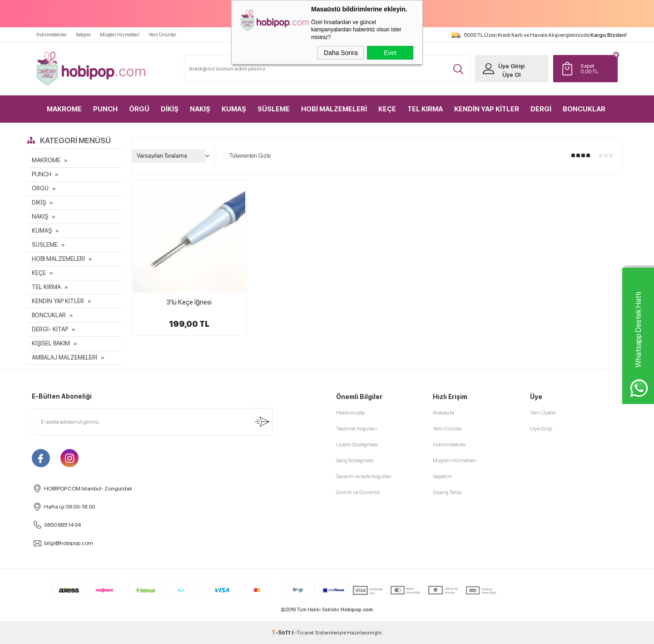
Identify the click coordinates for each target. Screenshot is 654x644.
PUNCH (105, 109)
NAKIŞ (200, 109)
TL (597, 69)
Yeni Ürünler (162, 35)
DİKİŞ (170, 109)
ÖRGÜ (139, 109)
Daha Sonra (341, 53)
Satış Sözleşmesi (355, 460)
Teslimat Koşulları (357, 429)
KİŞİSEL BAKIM (51, 343)
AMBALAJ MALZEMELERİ (64, 357)
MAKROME (64, 109)
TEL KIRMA (425, 109)
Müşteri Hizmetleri (120, 35)
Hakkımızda (350, 413)
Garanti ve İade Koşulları (364, 476)
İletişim (83, 35)
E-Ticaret (303, 633)
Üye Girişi (511, 66)
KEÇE (387, 109)
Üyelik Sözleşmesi (357, 444)
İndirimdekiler (52, 35)
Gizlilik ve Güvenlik (358, 492)
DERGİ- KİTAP (50, 329)
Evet (390, 53)
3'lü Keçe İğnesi (189, 302)
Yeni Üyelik (543, 413)
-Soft (282, 633)
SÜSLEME (274, 109)
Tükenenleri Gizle (247, 156)
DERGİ (541, 109)
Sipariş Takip (447, 492)
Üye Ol (511, 75)
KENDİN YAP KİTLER (487, 109)
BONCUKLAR (584, 109)
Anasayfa (443, 413)
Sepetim (443, 476)
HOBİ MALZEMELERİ (334, 109)
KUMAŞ (234, 109)
